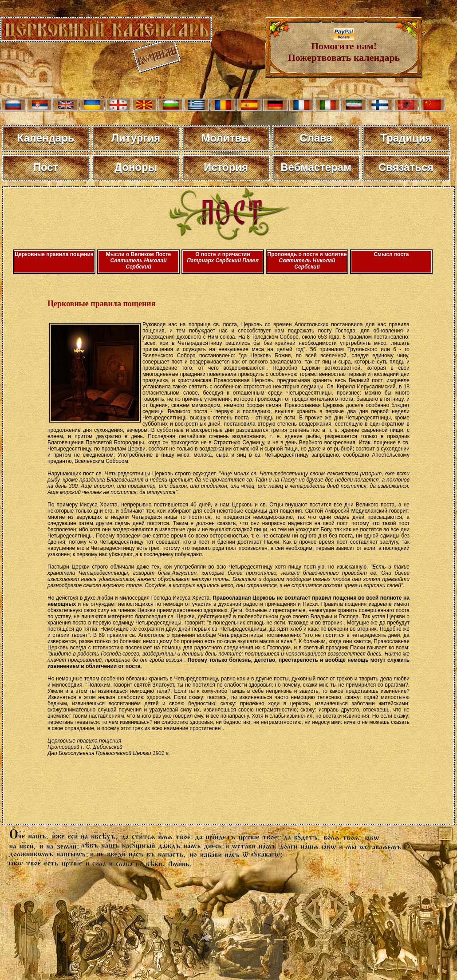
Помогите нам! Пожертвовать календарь (344, 47)
